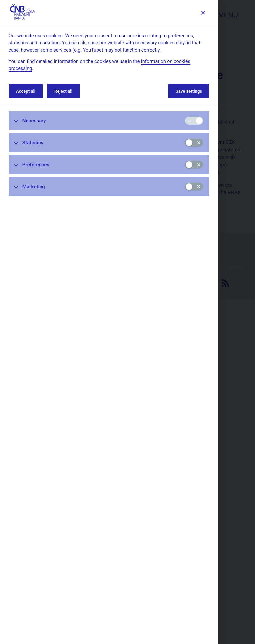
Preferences (36, 165)
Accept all (26, 91)
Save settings (189, 91)
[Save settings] (203, 12)
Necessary (34, 121)
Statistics (33, 143)
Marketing (34, 187)
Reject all (63, 91)
